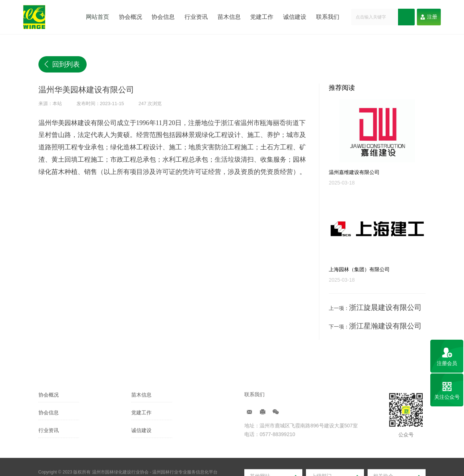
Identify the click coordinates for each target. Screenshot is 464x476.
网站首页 (96, 17)
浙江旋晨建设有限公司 (374, 309)
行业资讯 (196, 17)
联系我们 (329, 17)
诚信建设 (296, 17)
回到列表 (55, 62)
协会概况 (129, 17)
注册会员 (447, 363)
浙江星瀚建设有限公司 (374, 324)
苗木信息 (229, 17)
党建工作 (262, 17)
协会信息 (163, 17)
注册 (429, 17)
